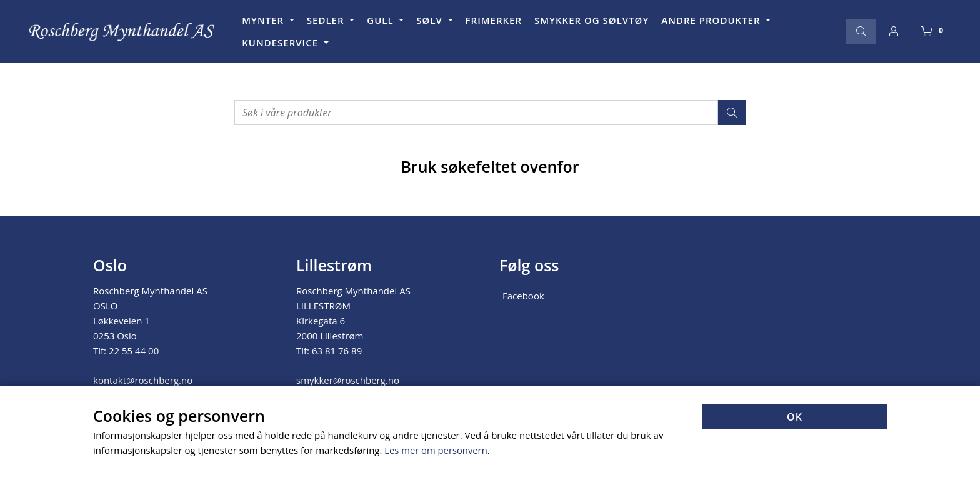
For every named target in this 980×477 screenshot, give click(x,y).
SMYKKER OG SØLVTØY (592, 20)
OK (795, 418)
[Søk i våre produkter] (476, 113)
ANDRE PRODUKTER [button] (712, 20)
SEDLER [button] (327, 20)
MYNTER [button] (264, 20)
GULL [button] (382, 20)
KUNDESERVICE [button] (282, 43)
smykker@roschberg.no (348, 380)
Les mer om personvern (437, 451)
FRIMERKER (494, 20)
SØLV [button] (431, 20)
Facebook (523, 296)
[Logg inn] (894, 31)
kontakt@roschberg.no (143, 380)
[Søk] (861, 31)
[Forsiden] (122, 32)
